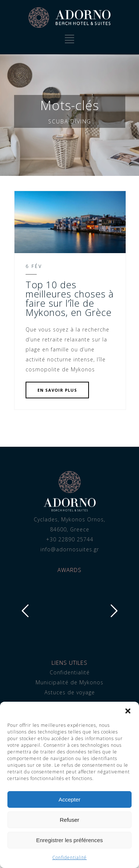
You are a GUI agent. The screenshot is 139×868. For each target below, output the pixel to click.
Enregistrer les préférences (69, 840)
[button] (128, 711)
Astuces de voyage (70, 692)
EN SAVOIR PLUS (57, 390)
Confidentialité (69, 857)
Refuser (69, 820)
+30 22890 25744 (70, 539)
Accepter (69, 799)
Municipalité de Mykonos (69, 682)
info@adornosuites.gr (70, 549)
